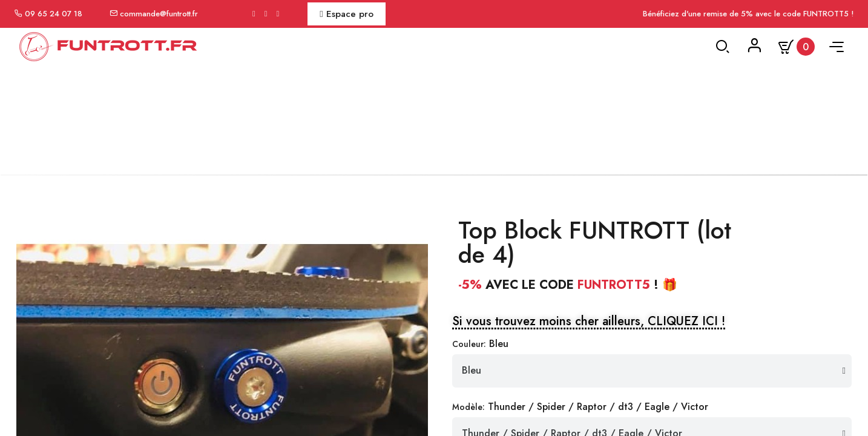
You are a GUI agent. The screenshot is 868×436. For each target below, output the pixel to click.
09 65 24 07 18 (54, 14)
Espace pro (346, 14)
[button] (589, 333)
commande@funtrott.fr (159, 14)
